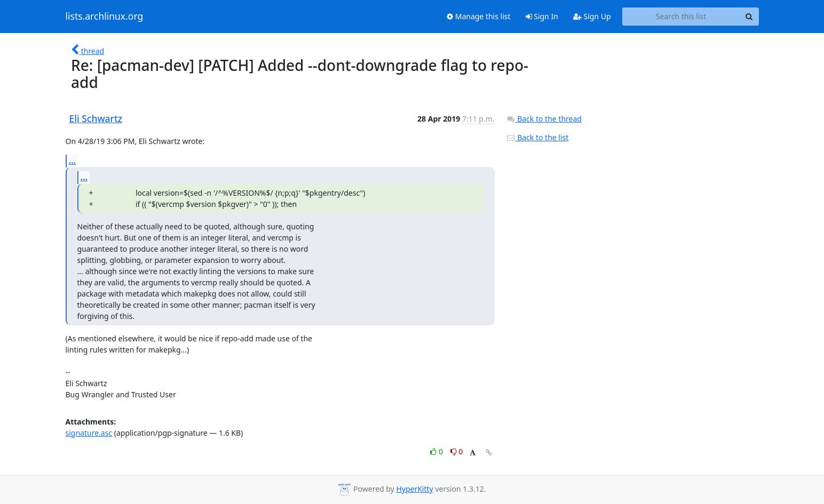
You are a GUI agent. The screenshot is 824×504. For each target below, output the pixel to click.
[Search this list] (681, 17)
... (73, 161)
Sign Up (592, 16)
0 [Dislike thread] (457, 451)
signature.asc (89, 433)
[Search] (749, 17)
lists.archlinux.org (105, 17)
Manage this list (479, 16)
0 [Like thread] (437, 451)
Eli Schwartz (96, 118)
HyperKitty (414, 489)
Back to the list (537, 137)
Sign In (542, 16)
